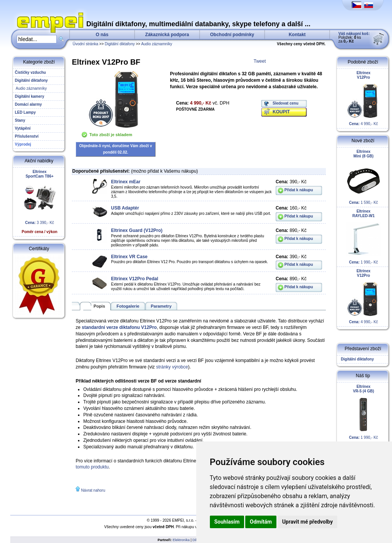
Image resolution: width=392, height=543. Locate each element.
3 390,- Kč (40, 202)
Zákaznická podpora (167, 35)
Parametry (161, 306)
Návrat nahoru (93, 490)
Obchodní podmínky (232, 35)
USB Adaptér (125, 208)
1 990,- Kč (363, 237)
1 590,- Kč (363, 177)
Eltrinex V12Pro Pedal (135, 279)
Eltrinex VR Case (129, 257)
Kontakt (297, 35)
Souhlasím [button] (227, 522)
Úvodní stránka (85, 44)
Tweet (260, 61)
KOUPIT (281, 112)
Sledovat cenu (286, 103)
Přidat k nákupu (299, 190)
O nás (102, 35)
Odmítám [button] (261, 522)
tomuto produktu (92, 467)
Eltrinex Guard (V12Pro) (137, 230)
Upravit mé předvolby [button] (307, 522)
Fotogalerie (128, 306)
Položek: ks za (354, 37)
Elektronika (181, 540)
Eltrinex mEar (126, 182)
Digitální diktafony (120, 44)
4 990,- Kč (363, 98)
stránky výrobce (172, 367)
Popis (99, 306)
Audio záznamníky (157, 44)
